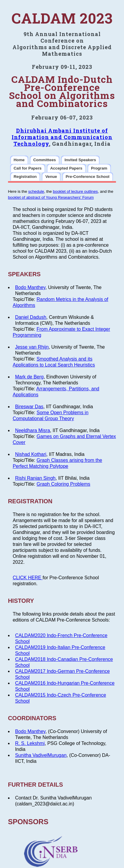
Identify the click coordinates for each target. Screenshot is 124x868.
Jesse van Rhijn (32, 347)
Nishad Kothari (31, 454)
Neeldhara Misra (33, 430)
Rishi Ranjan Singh (35, 478)
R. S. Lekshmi (30, 743)
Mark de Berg (29, 377)
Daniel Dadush (31, 317)
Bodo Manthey (30, 287)
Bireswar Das (29, 407)
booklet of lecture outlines (75, 191)
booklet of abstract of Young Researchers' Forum (51, 197)
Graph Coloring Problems (63, 484)
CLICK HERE (28, 578)
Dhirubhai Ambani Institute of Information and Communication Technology (62, 137)
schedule (36, 191)
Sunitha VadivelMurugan (41, 755)
